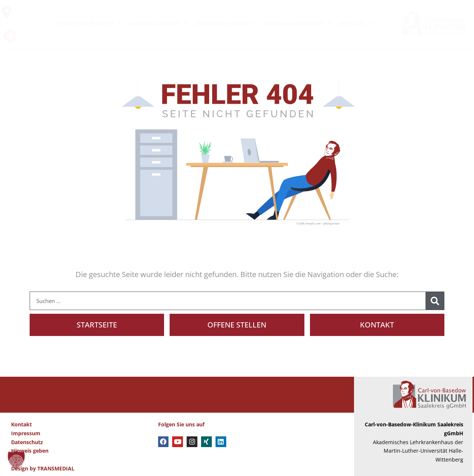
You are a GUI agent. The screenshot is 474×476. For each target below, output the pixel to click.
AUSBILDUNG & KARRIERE (297, 23)
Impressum (26, 433)
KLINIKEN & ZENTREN (158, 23)
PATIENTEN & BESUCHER (89, 23)
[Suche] (435, 301)
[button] (16, 460)
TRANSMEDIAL (56, 468)
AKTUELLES (355, 23)
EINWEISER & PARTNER (225, 23)
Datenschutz (27, 442)
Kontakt (21, 424)
